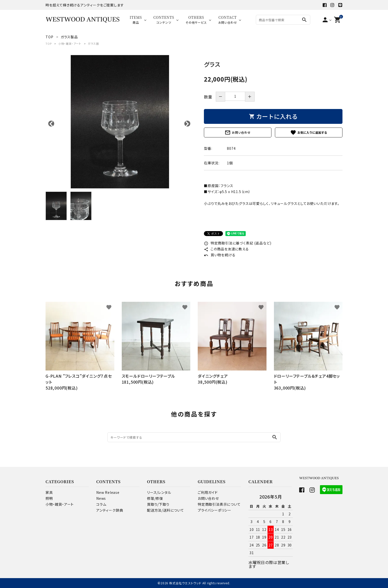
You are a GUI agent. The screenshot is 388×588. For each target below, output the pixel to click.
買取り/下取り (158, 504)
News (101, 498)
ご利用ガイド (208, 492)
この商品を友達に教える (226, 249)
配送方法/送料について (166, 510)
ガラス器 (93, 44)
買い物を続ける (220, 255)
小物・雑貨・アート (70, 44)
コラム (101, 504)
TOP (48, 44)
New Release (108, 492)
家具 (49, 492)
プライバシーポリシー (215, 510)
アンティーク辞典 (110, 510)
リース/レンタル (159, 492)
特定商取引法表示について (219, 504)
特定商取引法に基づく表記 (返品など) (238, 243)
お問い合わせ (238, 132)
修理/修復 (155, 498)
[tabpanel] (120, 122)
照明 (49, 498)
